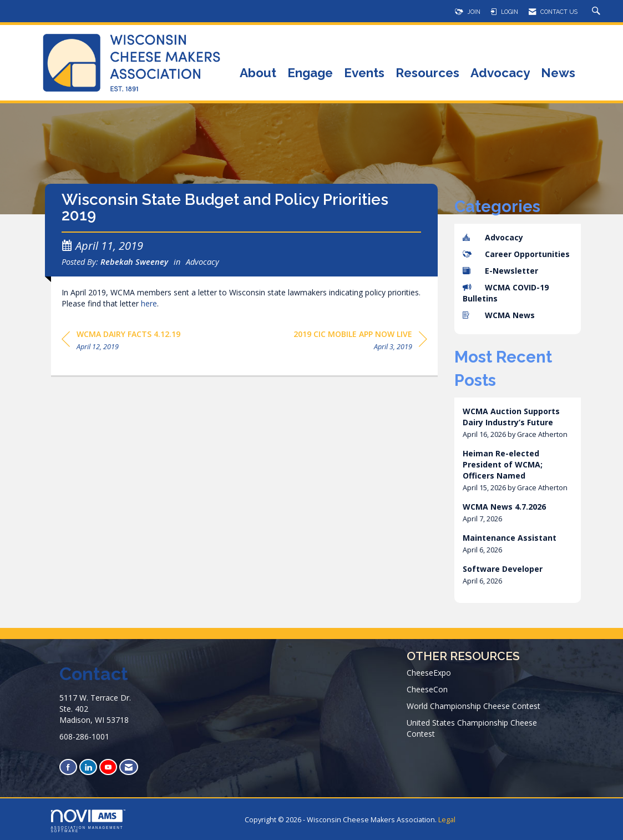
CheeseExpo (429, 673)
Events (364, 74)
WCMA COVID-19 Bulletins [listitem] (506, 293)
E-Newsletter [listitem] (500, 271)
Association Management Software (88, 821)
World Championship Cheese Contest (473, 706)
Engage (310, 74)
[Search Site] (597, 12)
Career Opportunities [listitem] (516, 254)
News (558, 74)
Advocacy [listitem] (493, 237)
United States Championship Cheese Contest (472, 728)
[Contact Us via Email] (129, 767)
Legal (447, 820)
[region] (360, 347)
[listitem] (518, 423)
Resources (427, 74)
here (149, 308)
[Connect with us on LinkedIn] (88, 767)
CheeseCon (427, 689)
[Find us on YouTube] (108, 767)
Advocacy (500, 74)
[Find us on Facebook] (68, 767)
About (258, 74)
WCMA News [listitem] (499, 315)
